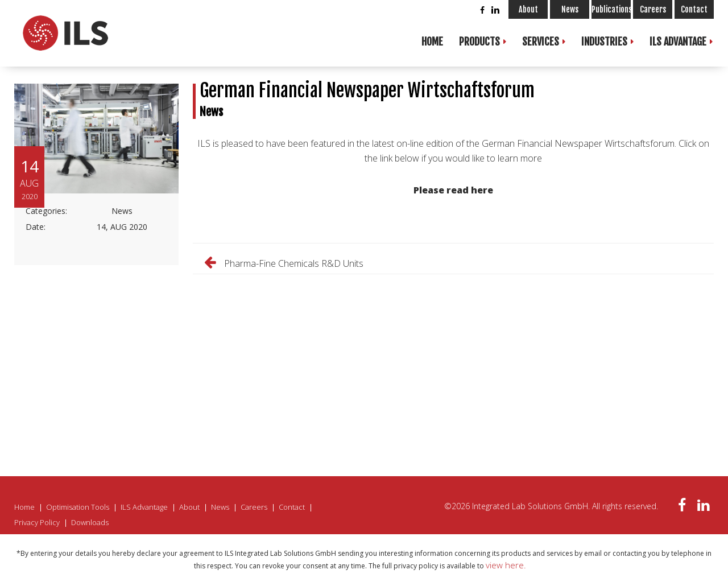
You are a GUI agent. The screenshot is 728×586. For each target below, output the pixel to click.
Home (432, 42)
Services (541, 42)
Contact (694, 9)
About (528, 9)
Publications (611, 9)
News (570, 9)
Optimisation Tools (78, 507)
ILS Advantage (678, 42)
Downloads (90, 522)
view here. (506, 565)
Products (479, 42)
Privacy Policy (37, 522)
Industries (604, 42)
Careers (653, 9)
